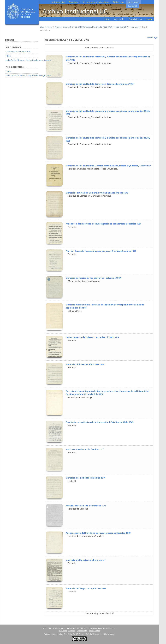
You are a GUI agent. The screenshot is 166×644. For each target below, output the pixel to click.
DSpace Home (46, 27)
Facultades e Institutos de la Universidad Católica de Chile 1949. (100, 422)
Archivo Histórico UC (64, 27)
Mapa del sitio (82, 631)
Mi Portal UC (133, 2)
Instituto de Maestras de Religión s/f (86, 560)
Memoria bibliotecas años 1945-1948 (85, 364)
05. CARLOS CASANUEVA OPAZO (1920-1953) (94, 27)
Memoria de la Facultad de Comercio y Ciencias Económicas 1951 (100, 84)
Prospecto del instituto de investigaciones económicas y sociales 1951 (103, 224)
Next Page (152, 37)
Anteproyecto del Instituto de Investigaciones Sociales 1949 (98, 533)
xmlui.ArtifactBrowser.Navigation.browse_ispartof (29, 60)
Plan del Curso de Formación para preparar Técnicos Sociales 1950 (101, 251)
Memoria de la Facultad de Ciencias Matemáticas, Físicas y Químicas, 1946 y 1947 (108, 166)
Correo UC (132, 6)
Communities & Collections (18, 52)
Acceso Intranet (95, 631)
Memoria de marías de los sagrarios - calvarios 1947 (93, 278)
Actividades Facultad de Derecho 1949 (86, 506)
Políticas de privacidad (67, 631)
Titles (8, 56)
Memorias (135, 27)
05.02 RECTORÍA (121, 27)
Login (149, 19)
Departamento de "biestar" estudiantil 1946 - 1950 (92, 337)
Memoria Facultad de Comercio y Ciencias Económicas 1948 (97, 193)
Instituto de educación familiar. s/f (85, 449)
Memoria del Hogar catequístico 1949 (86, 588)
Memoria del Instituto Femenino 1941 (86, 478)
